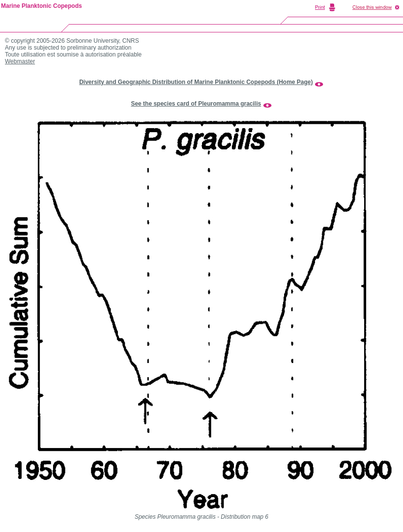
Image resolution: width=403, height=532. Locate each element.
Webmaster (20, 61)
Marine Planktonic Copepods (42, 6)
